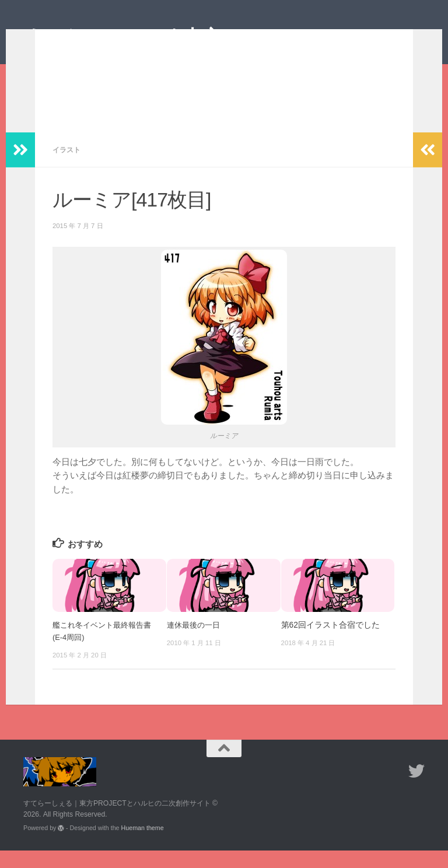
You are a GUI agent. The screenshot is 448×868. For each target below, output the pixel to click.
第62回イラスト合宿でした (330, 643)
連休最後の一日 (195, 643)
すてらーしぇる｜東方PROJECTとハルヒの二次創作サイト (219, 52)
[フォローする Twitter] (416, 789)
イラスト (68, 167)
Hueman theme (143, 845)
